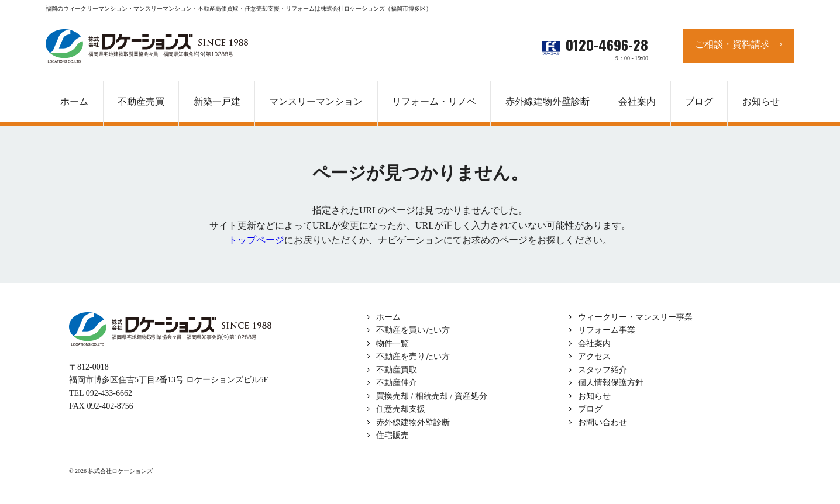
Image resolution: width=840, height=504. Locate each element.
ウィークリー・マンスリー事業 (635, 317)
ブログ (590, 409)
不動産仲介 (397, 383)
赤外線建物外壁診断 (548, 101)
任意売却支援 (401, 409)
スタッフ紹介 (603, 370)
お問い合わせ (603, 422)
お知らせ (594, 396)
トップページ (256, 240)
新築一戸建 (217, 101)
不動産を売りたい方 (413, 356)
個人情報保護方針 (611, 383)
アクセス (594, 356)
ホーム (388, 317)
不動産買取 (397, 370)
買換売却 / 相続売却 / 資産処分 (432, 396)
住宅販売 (393, 435)
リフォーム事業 (607, 330)
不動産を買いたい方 (413, 330)
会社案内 (594, 344)
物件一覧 (393, 344)
